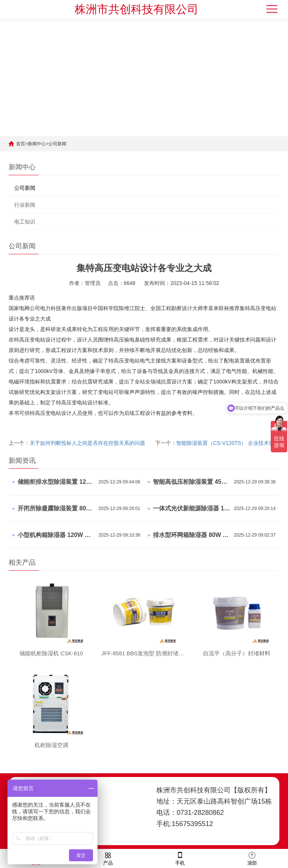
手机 (180, 858)
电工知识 (25, 222)
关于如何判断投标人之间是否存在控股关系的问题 (87, 443)
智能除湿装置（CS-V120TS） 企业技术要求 (228, 443)
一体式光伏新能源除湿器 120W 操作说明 (192, 508)
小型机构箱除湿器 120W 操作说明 (56, 535)
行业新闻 (25, 205)
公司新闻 (57, 144)
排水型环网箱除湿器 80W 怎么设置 (192, 535)
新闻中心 (37, 144)
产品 (108, 858)
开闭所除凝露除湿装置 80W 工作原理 (56, 508)
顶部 (252, 858)
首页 (21, 144)
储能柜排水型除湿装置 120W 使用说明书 (56, 482)
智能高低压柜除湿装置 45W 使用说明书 (192, 482)
